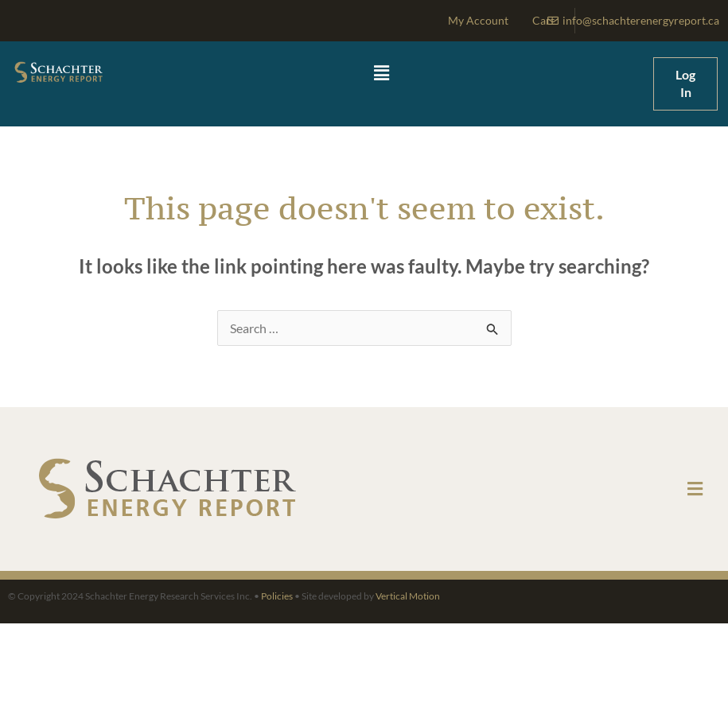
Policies (277, 596)
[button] (382, 74)
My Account (478, 20)
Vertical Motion (408, 596)
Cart (543, 20)
